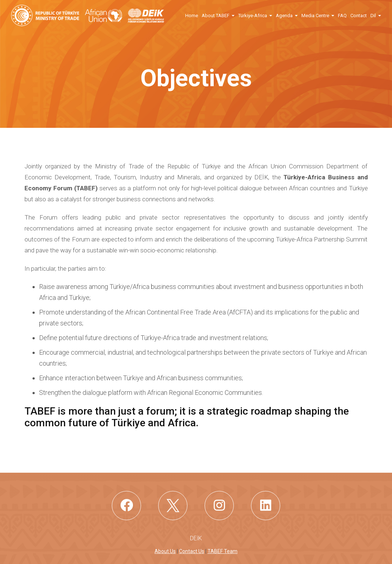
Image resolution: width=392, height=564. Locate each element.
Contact (359, 16)
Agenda (284, 16)
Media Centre (315, 16)
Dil (373, 16)
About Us (165, 551)
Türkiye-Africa (253, 16)
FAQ (342, 16)
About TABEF (216, 16)
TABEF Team (222, 551)
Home (192, 16)
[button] (233, 15)
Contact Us (192, 551)
